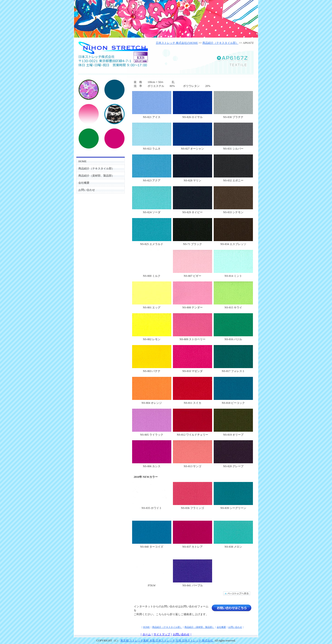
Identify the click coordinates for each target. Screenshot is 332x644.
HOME (82, 161)
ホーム (147, 634)
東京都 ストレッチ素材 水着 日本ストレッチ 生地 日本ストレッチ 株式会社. (167, 641)
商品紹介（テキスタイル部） (96, 168)
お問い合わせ (87, 190)
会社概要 (84, 183)
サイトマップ (162, 634)
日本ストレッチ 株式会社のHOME (177, 43)
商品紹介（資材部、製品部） (96, 176)
